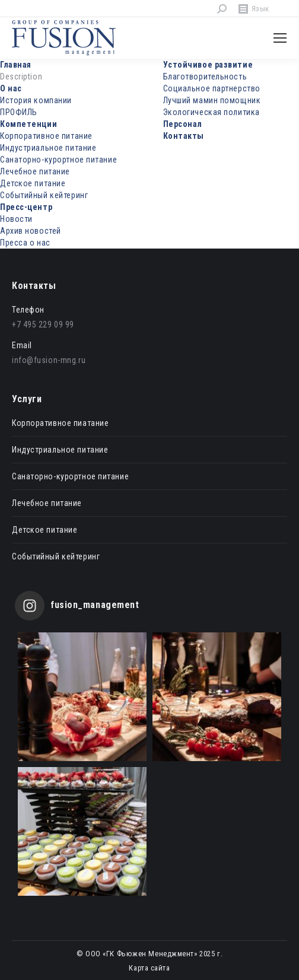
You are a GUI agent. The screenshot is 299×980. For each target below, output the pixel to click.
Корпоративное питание (46, 136)
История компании (36, 100)
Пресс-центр (26, 207)
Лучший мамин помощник (212, 100)
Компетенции (28, 124)
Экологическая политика (211, 112)
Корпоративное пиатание (60, 423)
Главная (16, 65)
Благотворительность (205, 77)
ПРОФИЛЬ (19, 112)
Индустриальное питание (48, 148)
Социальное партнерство (212, 88)
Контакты (184, 136)
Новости (16, 219)
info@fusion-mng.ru (49, 360)
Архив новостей (31, 231)
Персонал (183, 124)
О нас (11, 88)
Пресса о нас (25, 243)
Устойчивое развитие (208, 65)
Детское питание (33, 183)
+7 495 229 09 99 (43, 324)
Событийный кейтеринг (44, 195)
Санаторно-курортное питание (58, 160)
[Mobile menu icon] (280, 38)
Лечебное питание (35, 171)
